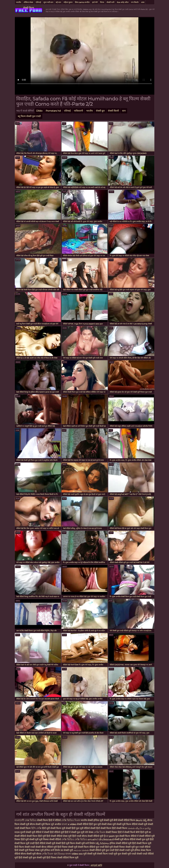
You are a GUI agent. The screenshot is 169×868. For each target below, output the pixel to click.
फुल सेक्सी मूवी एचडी (127, 854)
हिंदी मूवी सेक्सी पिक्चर (115, 847)
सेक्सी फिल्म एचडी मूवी (107, 854)
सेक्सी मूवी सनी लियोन (85, 843)
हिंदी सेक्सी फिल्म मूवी (142, 843)
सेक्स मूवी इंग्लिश (43, 850)
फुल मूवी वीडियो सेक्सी (86, 828)
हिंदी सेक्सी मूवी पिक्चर (24, 850)
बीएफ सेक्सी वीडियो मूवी (93, 836)
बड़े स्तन (58, 2)
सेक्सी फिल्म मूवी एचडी (25, 843)
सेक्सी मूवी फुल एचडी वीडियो (138, 847)
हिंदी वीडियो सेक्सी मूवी (45, 843)
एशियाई (38, 2)
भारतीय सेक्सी (87, 820)
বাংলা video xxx (74, 854)
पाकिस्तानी (78, 111)
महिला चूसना (68, 2)
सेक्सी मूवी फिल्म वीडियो (127, 824)
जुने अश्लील (56, 824)
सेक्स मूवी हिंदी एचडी (72, 836)
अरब (143, 2)
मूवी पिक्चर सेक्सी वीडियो (50, 839)
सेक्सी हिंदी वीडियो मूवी (54, 832)
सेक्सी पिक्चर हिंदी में (115, 832)
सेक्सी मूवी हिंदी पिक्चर (47, 858)
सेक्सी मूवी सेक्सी (146, 824)
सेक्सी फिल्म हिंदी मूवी (37, 836)
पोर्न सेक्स (89, 832)
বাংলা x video (69, 824)
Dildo (39, 111)
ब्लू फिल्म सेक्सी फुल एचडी (29, 116)
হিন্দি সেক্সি (37, 828)
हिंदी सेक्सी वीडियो (55, 836)
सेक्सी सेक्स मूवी (109, 824)
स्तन (124, 111)
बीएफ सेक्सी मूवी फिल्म (40, 824)
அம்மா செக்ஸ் (81, 850)
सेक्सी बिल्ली (113, 111)
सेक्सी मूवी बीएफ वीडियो (125, 839)
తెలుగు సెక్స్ (141, 820)
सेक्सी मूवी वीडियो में (35, 832)
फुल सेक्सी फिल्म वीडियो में (127, 836)
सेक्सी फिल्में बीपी (132, 832)
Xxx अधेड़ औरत (123, 2)
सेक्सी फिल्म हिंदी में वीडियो (49, 820)
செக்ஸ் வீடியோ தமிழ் (139, 828)
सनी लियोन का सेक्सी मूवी (62, 850)
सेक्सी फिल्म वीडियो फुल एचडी (91, 847)
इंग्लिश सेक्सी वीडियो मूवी (121, 843)
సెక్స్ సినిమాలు (103, 843)
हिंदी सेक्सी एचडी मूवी (125, 850)
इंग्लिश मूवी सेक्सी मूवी (103, 820)
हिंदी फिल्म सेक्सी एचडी (25, 847)
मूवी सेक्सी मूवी (90, 854)
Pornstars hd (53, 111)
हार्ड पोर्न (95, 2)
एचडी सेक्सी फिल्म (23, 828)
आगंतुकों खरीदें (96, 865)
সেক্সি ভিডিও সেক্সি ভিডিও (74, 839)
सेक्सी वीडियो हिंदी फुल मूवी (89, 824)
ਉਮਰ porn (109, 836)
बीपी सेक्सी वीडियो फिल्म (124, 820)
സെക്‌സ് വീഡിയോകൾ (101, 839)
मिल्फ (102, 2)
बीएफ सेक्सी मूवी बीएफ (31, 854)
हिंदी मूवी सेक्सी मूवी (30, 839)
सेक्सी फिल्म (29, 8)
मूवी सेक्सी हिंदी (69, 828)
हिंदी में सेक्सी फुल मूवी (75, 832)
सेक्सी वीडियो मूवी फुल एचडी (102, 850)
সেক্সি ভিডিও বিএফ (71, 820)
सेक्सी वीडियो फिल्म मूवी (68, 858)
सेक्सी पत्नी (110, 2)
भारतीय (19, 2)
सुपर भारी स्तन (48, 2)
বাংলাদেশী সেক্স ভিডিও (26, 820)
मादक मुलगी (20, 832)
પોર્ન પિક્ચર (60, 854)
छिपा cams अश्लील (82, 2)
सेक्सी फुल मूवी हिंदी (145, 839)
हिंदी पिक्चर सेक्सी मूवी (67, 847)
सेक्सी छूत (100, 111)
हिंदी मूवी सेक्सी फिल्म (52, 828)
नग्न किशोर (135, 2)
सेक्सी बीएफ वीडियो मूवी (46, 847)
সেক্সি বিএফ (100, 832)
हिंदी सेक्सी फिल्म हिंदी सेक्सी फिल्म (112, 828)
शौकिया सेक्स (28, 2)
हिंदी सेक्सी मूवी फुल (27, 858)
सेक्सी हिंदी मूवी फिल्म (65, 843)
